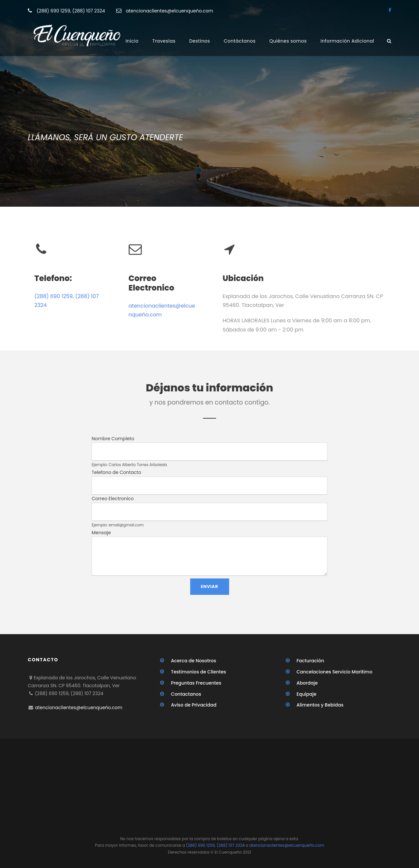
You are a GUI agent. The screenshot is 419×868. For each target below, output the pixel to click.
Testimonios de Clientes (198, 672)
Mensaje (101, 533)
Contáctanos (240, 41)
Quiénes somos (288, 41)
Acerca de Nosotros (193, 661)
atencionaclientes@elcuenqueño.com (169, 11)
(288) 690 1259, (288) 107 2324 (72, 11)
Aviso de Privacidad (194, 705)
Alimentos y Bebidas (320, 705)
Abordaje (307, 683)
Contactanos (186, 694)
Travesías (164, 41)
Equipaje (307, 694)
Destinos (200, 41)
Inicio (132, 41)
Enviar (210, 586)
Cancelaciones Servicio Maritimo (335, 672)
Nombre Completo (113, 439)
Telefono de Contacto (116, 472)
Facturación (310, 661)
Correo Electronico (113, 499)
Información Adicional (347, 41)
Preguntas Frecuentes (196, 683)
